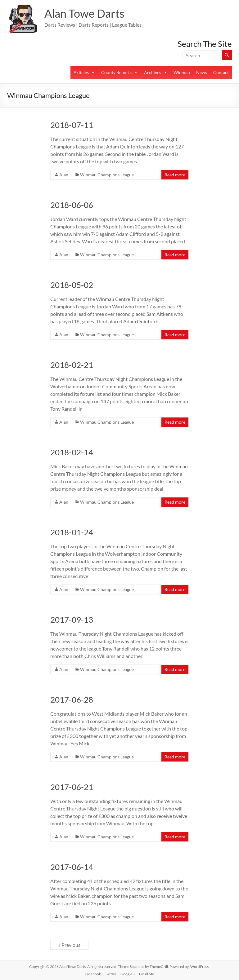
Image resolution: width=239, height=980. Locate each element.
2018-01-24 (72, 532)
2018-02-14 (72, 452)
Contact (221, 72)
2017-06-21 (72, 787)
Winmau (182, 72)
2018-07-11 (72, 125)
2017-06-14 (72, 867)
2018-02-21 (72, 365)
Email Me (147, 974)
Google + (128, 974)
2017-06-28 (72, 700)
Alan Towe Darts (84, 13)
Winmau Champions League (107, 175)
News (202, 72)
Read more (175, 175)
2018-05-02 (72, 285)
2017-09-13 (72, 620)
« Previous (69, 945)
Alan (64, 175)
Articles (81, 72)
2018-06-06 (72, 205)
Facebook (93, 974)
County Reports (116, 72)
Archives (153, 72)
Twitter (111, 974)
